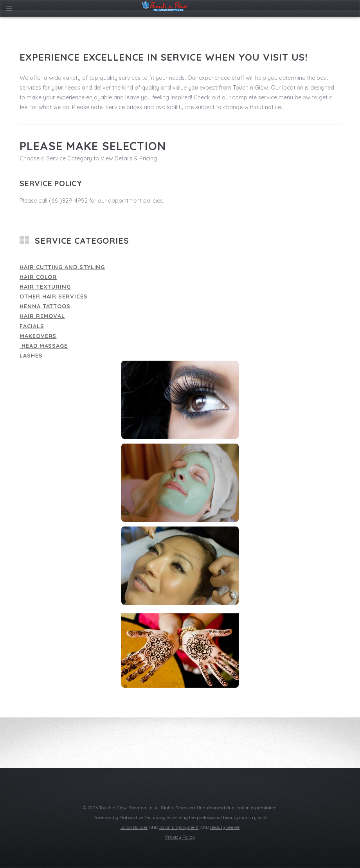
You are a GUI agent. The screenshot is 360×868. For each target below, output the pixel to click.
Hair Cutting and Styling (62, 267)
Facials (32, 326)
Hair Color (38, 277)
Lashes (31, 356)
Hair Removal (42, 316)
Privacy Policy (180, 837)
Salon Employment (179, 827)
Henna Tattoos (45, 306)
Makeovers (38, 336)
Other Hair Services (54, 297)
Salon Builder (134, 827)
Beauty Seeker (225, 827)
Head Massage (44, 346)
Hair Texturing (45, 287)
